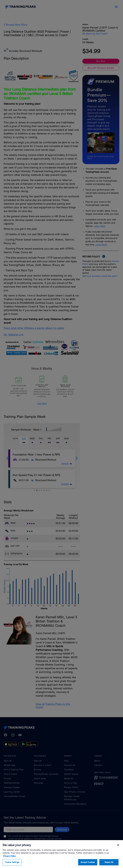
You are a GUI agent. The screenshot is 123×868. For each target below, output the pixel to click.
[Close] (118, 857)
